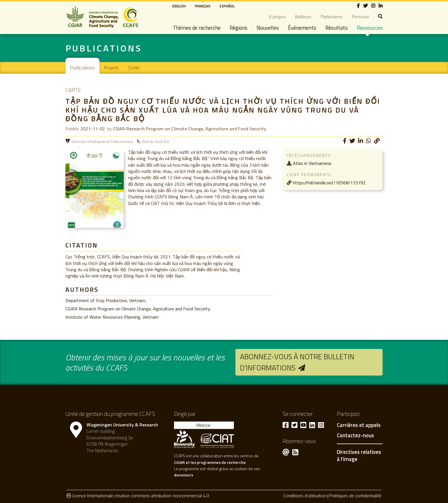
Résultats (337, 28)
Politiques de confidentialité (355, 496)
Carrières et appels (359, 425)
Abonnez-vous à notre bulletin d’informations (297, 362)
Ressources (370, 28)
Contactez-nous (355, 436)
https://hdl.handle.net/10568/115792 (329, 183)
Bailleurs (303, 17)
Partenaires (332, 17)
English (179, 6)
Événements (302, 28)
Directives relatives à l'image (359, 456)
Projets (111, 68)
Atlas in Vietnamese (312, 163)
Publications (82, 68)
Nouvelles (268, 28)
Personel (360, 17)
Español (227, 6)
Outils (134, 68)
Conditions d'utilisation (305, 496)
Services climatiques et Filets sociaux (102, 141)
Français (203, 6)
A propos (277, 17)
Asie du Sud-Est (156, 141)
